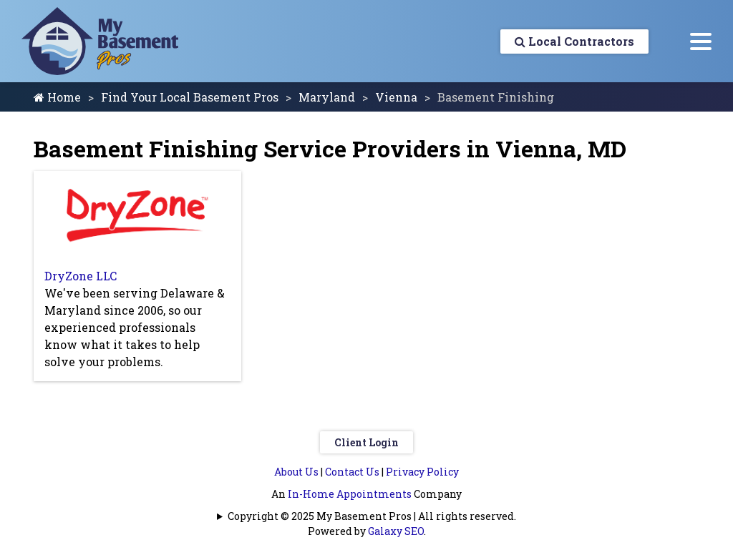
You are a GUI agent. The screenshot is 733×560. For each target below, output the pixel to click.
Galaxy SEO (396, 531)
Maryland (327, 97)
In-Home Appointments (350, 494)
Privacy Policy (422, 472)
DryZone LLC (81, 276)
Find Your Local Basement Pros (190, 97)
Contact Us (352, 472)
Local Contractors (574, 41)
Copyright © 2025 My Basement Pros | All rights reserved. (372, 516)
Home (57, 97)
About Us (296, 472)
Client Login (366, 442)
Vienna (396, 97)
